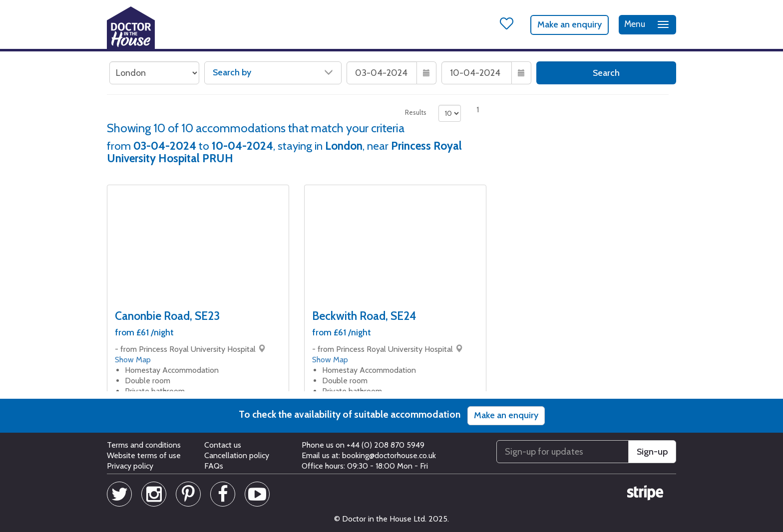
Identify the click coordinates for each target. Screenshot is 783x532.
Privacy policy (130, 466)
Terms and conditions (144, 445)
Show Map (133, 360)
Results (416, 112)
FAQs (214, 466)
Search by (273, 72)
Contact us (223, 445)
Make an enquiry (570, 24)
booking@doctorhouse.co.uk (389, 455)
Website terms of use (144, 455)
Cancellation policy (237, 455)
